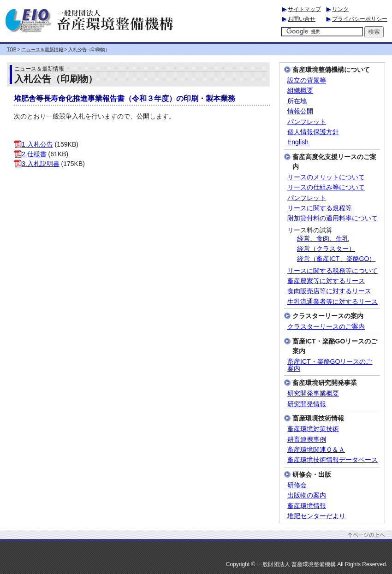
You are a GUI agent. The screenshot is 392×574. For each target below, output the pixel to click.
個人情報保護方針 (313, 132)
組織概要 (300, 91)
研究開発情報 (307, 404)
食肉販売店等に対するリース (329, 291)
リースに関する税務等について (333, 271)
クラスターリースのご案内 (326, 327)
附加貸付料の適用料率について (333, 218)
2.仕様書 (30, 154)
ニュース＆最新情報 (42, 50)
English (298, 142)
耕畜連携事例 (307, 440)
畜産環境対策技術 (313, 429)
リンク (340, 9)
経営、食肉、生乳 (323, 239)
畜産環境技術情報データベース (333, 460)
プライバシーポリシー (360, 19)
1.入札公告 (33, 144)
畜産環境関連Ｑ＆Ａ (316, 450)
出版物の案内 (307, 495)
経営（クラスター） (326, 249)
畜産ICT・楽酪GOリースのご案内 (330, 365)
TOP (12, 50)
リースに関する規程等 (320, 208)
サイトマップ (304, 9)
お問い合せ (302, 19)
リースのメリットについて (326, 177)
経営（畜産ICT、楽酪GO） (336, 259)
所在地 (297, 101)
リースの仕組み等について (326, 187)
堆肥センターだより (316, 516)
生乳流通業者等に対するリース (333, 302)
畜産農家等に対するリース (326, 281)
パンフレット (307, 122)
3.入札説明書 (37, 164)
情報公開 (300, 111)
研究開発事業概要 (313, 394)
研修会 (297, 485)
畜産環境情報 (307, 506)
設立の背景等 (307, 80)
